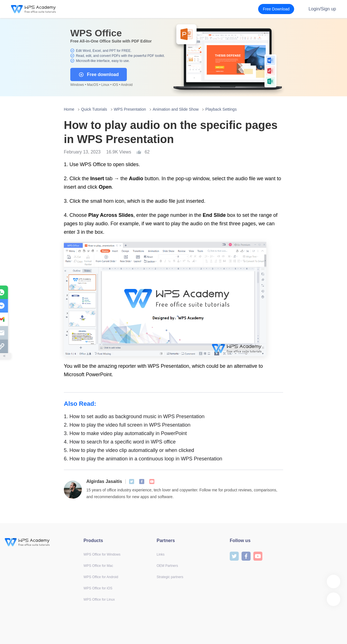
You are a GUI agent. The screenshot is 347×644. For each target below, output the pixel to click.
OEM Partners (167, 566)
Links (161, 554)
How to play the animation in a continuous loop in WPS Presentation (143, 459)
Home (69, 109)
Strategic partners (170, 577)
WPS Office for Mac (98, 566)
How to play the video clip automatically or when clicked (129, 450)
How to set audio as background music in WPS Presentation (134, 416)
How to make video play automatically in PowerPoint (125, 433)
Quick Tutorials (94, 109)
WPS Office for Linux (99, 600)
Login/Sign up (322, 9)
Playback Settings (221, 109)
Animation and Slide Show (176, 109)
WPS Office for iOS (98, 588)
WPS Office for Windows (102, 554)
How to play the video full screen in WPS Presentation (127, 425)
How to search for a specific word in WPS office (120, 442)
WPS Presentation (130, 109)
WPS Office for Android (101, 577)
